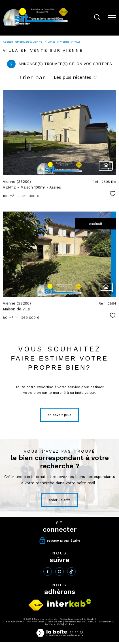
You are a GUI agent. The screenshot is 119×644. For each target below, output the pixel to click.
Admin (92, 622)
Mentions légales (75, 622)
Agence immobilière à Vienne (23, 42)
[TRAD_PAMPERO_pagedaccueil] (36, 26)
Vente (51, 42)
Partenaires (106, 622)
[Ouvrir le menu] (112, 18)
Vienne (65, 42)
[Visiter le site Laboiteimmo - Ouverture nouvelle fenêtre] (59, 635)
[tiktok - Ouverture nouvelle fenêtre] (71, 571)
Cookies (70, 624)
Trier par (32, 77)
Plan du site (55, 622)
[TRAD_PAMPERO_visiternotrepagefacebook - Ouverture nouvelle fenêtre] (48, 571)
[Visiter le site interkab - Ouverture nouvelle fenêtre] (69, 603)
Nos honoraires (15, 622)
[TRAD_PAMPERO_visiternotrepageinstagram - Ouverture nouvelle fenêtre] (59, 571)
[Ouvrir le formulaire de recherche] (97, 18)
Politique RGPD (54, 624)
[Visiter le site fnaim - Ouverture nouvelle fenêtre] (36, 605)
